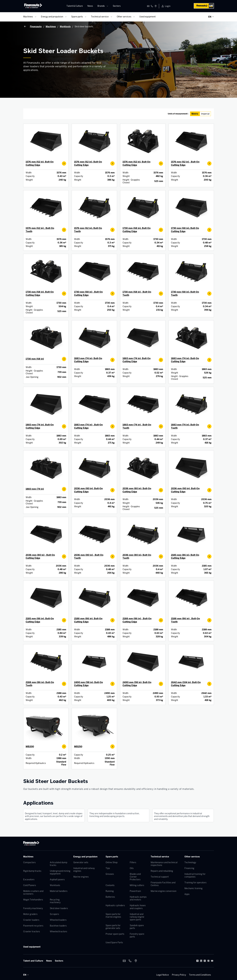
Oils (132, 868)
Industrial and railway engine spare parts (137, 917)
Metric (195, 114)
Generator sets (81, 862)
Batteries (110, 897)
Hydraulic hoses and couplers (138, 907)
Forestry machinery (33, 908)
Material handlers (59, 891)
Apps (187, 894)
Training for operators (195, 883)
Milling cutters (137, 885)
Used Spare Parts (114, 942)
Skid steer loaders (59, 908)
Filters (133, 862)
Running (110, 891)
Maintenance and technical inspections (164, 864)
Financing (189, 868)
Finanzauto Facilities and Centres (163, 884)
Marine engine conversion (164, 891)
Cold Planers (30, 885)
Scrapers (54, 914)
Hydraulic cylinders (115, 905)
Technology (190, 862)
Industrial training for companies (195, 875)
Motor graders (30, 914)
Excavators (29, 879)
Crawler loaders (31, 920)
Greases (110, 874)
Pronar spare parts (115, 934)
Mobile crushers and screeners (33, 892)
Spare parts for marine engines (113, 915)
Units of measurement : (178, 114)
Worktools (55, 885)
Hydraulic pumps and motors (138, 898)
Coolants (110, 885)
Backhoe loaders (58, 926)
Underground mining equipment (60, 872)
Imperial (205, 114)
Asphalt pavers (57, 879)
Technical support (160, 877)
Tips (108, 868)
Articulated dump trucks (59, 864)
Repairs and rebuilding (162, 871)
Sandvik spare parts (137, 927)
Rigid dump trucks (32, 871)
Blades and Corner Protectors (135, 877)
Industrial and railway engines (84, 870)
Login (168, 6)
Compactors (29, 862)
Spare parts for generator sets (113, 927)
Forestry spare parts (137, 935)
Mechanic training (193, 888)
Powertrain (135, 891)
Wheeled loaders (58, 920)
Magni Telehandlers (33, 900)
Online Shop (112, 862)
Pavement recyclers (33, 926)
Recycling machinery (55, 901)
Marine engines (81, 877)
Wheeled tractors (58, 932)
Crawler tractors (32, 932)
